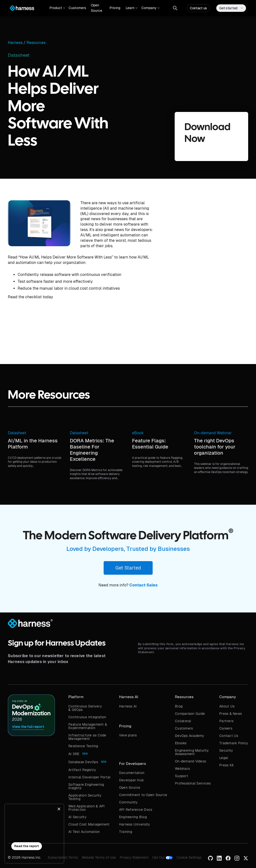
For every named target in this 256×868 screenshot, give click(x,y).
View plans (128, 735)
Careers (226, 728)
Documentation (132, 773)
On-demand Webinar (213, 433)
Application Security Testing (85, 797)
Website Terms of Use (99, 857)
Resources (36, 43)
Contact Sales (143, 585)
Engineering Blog (133, 817)
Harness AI (128, 706)
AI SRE (74, 754)
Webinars (182, 769)
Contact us (198, 8)
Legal (224, 758)
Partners (226, 721)
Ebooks (181, 743)
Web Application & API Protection (86, 808)
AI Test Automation (84, 832)
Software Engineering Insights (86, 786)
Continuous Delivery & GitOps (85, 708)
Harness (15, 43)
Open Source (97, 8)
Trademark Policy (234, 743)
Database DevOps (83, 762)
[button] (56, 8)
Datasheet (17, 433)
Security (226, 750)
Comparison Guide (190, 714)
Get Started (128, 568)
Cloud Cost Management (89, 824)
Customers (77, 8)
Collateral (183, 721)
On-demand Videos (190, 761)
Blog (179, 706)
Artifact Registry (82, 770)
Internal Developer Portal (89, 777)
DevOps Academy (190, 736)
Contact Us (229, 736)
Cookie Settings (189, 857)
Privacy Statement (134, 857)
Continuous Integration (87, 717)
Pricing (115, 8)
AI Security (77, 817)
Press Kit (226, 765)
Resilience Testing (83, 746)
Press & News (231, 714)
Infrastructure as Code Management (87, 737)
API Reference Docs (136, 810)
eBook (138, 433)
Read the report (27, 846)
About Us (227, 706)
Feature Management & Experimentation (88, 726)
